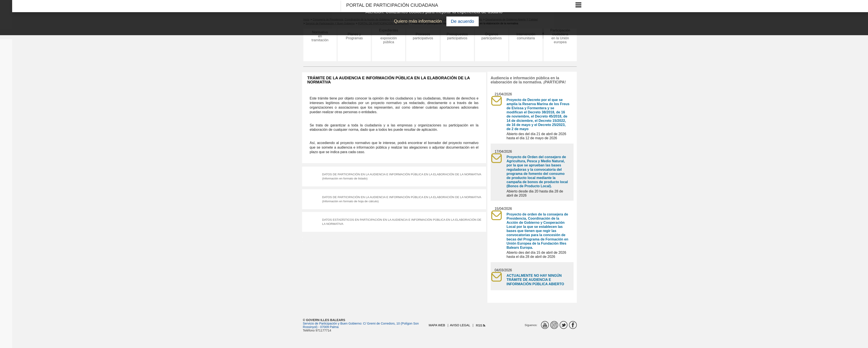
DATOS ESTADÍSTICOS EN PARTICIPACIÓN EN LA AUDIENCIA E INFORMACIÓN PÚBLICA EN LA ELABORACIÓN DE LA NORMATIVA (402, 226)
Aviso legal (460, 325)
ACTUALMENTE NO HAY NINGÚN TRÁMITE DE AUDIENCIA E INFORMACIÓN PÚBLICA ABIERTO (535, 280)
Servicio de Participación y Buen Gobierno (332, 323)
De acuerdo (462, 21)
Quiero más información (418, 21)
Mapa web (437, 325)
